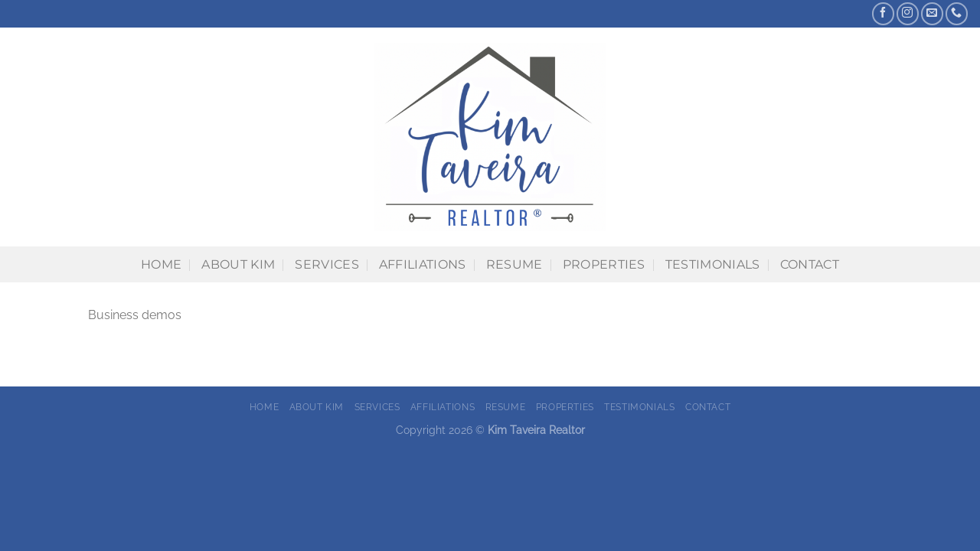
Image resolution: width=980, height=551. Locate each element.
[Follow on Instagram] (908, 13)
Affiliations (423, 264)
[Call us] (957, 13)
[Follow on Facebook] (883, 13)
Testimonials (713, 264)
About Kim (238, 264)
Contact (810, 264)
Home (161, 264)
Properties (604, 264)
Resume (514, 264)
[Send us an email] (932, 13)
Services (327, 264)
